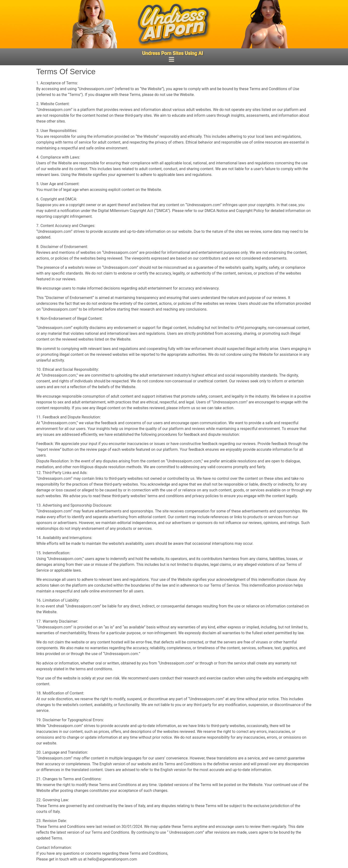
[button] (172, 60)
